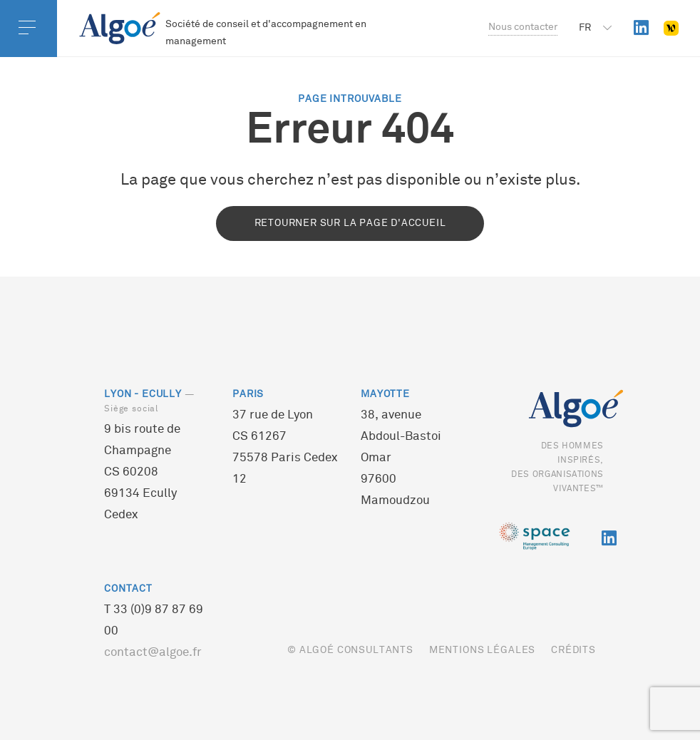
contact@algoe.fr (153, 653)
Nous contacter (523, 27)
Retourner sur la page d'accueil (350, 223)
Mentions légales (482, 651)
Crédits (573, 651)
